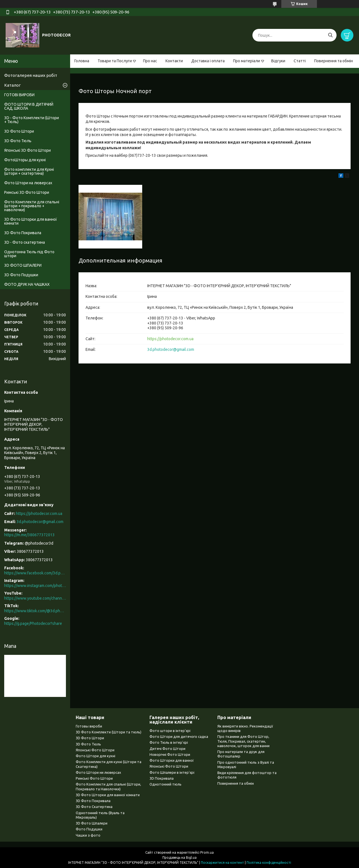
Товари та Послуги (115, 61)
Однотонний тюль (165, 784)
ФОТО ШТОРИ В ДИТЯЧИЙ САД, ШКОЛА (29, 106)
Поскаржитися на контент (222, 863)
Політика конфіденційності (269, 863)
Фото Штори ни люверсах (98, 772)
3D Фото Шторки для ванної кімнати (31, 221)
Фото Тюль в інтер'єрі (169, 742)
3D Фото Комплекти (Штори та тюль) (109, 732)
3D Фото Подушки (21, 275)
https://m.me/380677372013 (29, 535)
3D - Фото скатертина (25, 242)
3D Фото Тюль (18, 141)
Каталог (12, 85)
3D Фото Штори (19, 131)
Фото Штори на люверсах (28, 183)
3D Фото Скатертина (94, 807)
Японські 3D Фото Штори (27, 150)
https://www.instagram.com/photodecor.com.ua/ (35, 586)
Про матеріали (247, 61)
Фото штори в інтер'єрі (170, 731)
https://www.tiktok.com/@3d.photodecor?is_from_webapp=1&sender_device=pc (35, 611)
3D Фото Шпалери (92, 823)
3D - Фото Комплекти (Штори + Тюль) (32, 120)
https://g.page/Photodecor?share (33, 623)
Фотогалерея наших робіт (31, 75)
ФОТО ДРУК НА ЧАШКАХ (27, 284)
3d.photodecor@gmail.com (171, 349)
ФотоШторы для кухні (25, 160)
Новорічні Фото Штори (170, 754)
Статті (300, 61)
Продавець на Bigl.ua (179, 857)
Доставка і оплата (208, 61)
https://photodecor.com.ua (170, 339)
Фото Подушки (89, 829)
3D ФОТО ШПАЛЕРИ (23, 265)
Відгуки (278, 61)
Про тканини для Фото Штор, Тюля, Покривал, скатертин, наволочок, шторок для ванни (243, 741)
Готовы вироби (89, 726)
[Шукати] (330, 35)
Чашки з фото (88, 835)
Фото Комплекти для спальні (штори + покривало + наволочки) (32, 206)
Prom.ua (207, 852)
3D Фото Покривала (23, 233)
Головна (82, 61)
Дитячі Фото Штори (167, 749)
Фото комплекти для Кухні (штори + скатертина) (29, 171)
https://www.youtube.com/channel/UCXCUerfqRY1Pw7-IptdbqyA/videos (35, 598)
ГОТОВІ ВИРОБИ (19, 95)
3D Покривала (162, 778)
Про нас (150, 61)
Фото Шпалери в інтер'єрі (172, 772)
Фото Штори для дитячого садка (179, 736)
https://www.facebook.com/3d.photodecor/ (35, 573)
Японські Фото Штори (95, 750)
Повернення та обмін (333, 61)
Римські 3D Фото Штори (27, 192)
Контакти (174, 61)
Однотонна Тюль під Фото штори (29, 254)
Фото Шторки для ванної (172, 760)
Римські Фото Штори (94, 778)
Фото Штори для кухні (95, 756)
